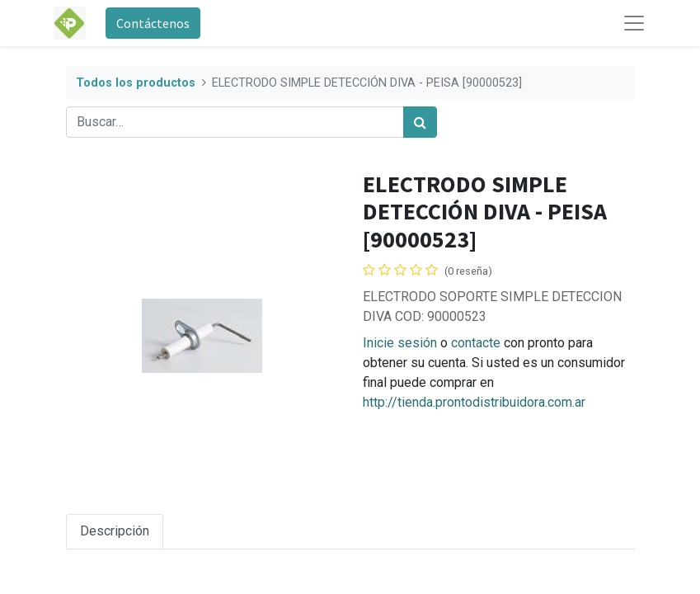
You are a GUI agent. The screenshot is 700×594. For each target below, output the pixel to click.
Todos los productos (136, 83)
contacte (476, 343)
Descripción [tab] (115, 531)
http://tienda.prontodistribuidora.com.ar (474, 402)
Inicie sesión (400, 343)
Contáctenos (153, 23)
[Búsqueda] (420, 122)
